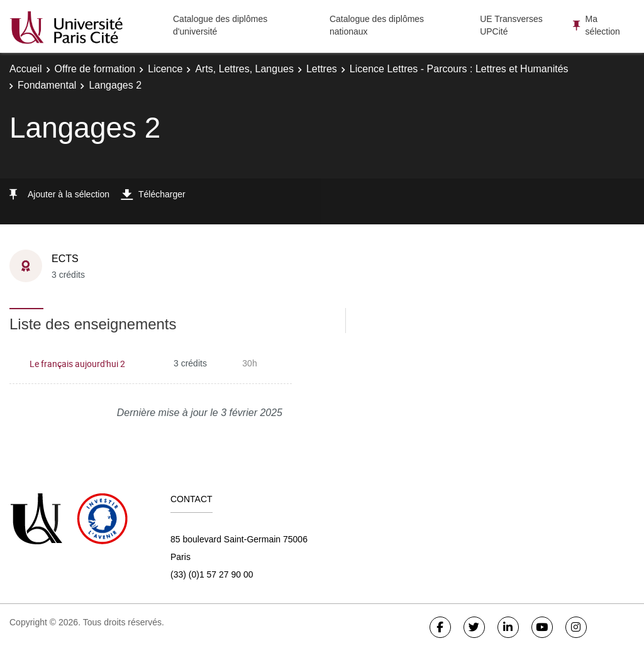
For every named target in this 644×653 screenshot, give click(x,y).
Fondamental (47, 85)
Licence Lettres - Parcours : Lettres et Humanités (459, 69)
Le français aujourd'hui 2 (77, 364)
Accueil (26, 69)
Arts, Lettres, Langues (244, 69)
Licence (165, 69)
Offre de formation (95, 69)
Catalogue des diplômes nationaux (377, 25)
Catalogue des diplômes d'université (220, 25)
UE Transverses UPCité (511, 25)
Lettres (322, 69)
